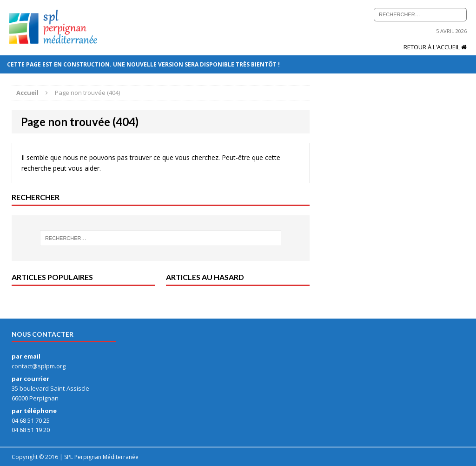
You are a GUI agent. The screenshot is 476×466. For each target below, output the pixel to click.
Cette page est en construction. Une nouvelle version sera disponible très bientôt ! (144, 64)
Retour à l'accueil (435, 47)
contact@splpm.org (39, 366)
